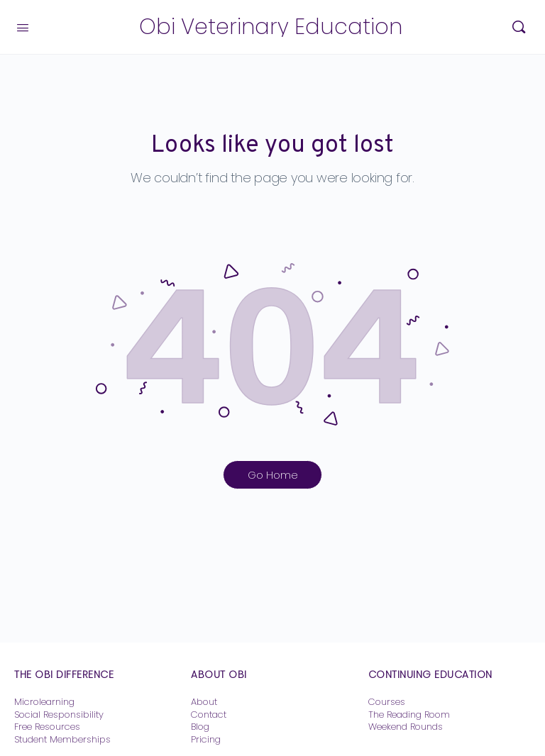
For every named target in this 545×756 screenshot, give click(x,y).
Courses (387, 702)
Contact (209, 715)
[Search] (519, 27)
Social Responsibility (59, 715)
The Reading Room (411, 715)
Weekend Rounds (406, 727)
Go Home (273, 475)
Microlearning (44, 702)
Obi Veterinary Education (271, 27)
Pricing (206, 739)
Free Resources (47, 727)
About (204, 702)
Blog (200, 727)
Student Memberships (62, 739)
